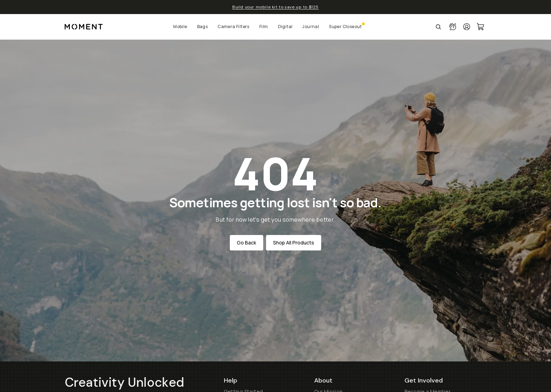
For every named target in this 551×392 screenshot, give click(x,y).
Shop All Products (294, 243)
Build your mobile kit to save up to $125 (275, 7)
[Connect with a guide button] (453, 27)
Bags (203, 27)
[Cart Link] (481, 27)
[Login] (467, 27)
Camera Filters (234, 27)
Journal (311, 27)
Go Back (247, 243)
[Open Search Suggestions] (438, 27)
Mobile (180, 27)
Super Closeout (345, 27)
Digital (285, 27)
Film (264, 27)
